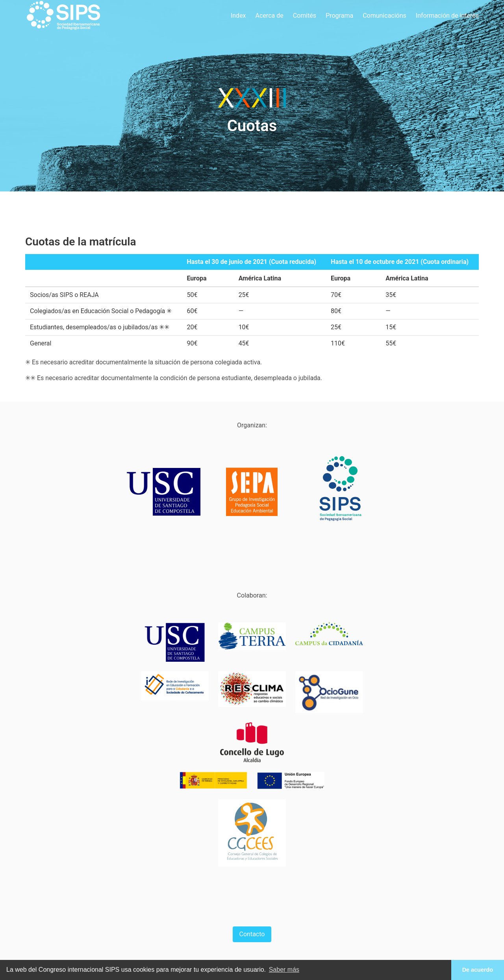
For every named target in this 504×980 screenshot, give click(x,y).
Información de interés (447, 16)
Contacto (252, 934)
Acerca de (270, 16)
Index (238, 16)
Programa (339, 16)
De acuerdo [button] (478, 970)
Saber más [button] (284, 970)
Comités (305, 16)
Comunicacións (384, 16)
